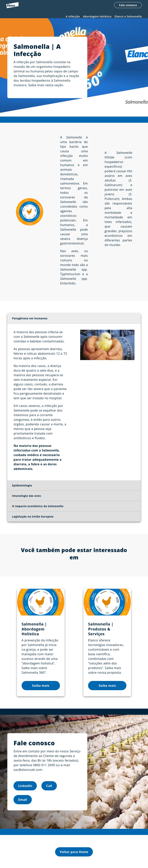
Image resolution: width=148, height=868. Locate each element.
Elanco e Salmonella (128, 17)
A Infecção (73, 17)
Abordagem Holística (97, 17)
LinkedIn (25, 789)
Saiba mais (41, 689)
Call (49, 789)
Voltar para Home (74, 855)
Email (23, 803)
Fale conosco (128, 5)
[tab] (74, 322)
